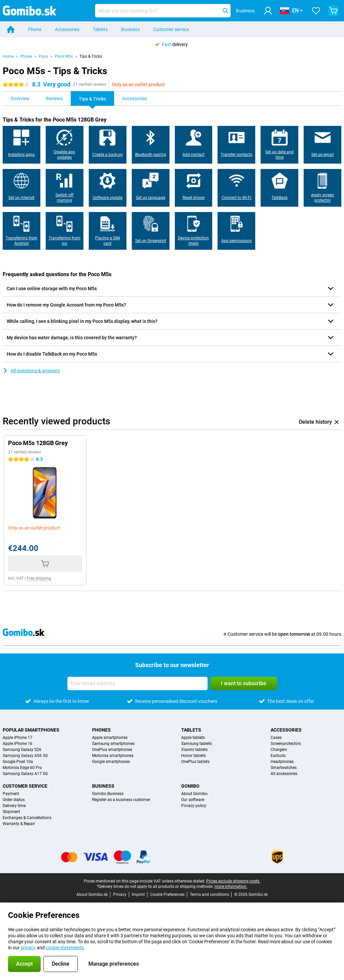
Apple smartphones (110, 738)
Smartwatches (284, 768)
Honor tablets (194, 756)
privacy (28, 948)
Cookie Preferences (167, 895)
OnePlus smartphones (112, 750)
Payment (11, 794)
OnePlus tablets (195, 762)
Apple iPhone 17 (18, 738)
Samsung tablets (197, 744)
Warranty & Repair (19, 824)
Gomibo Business (108, 794)
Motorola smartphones (113, 756)
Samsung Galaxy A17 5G (25, 774)
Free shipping (39, 578)
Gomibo (190, 786)
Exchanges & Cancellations (27, 818)
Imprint (138, 895)
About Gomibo (194, 794)
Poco (43, 56)
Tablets (100, 29)
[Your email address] (137, 683)
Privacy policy (194, 806)
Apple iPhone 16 (18, 744)
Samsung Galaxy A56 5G (25, 756)
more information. (231, 887)
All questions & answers (31, 371)
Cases (276, 738)
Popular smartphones (31, 730)
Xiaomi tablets (194, 750)
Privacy (120, 895)
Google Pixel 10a (18, 762)
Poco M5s (64, 56)
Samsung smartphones (113, 744)
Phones (101, 730)
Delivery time (14, 806)
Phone (35, 29)
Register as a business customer (121, 800)
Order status (14, 800)
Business (130, 29)
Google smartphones (111, 762)
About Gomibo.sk (92, 895)
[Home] (11, 29)
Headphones (282, 762)
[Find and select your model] (163, 11)
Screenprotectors (286, 744)
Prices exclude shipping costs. (233, 881)
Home (8, 56)
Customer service (171, 29)
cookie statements (65, 948)
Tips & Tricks (91, 56)
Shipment (11, 812)
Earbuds (278, 756)
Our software (193, 800)
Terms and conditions (209, 895)
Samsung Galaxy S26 (22, 750)
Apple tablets (193, 738)
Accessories (67, 29)
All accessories (284, 774)
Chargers (279, 750)
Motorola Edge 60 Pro (22, 768)
